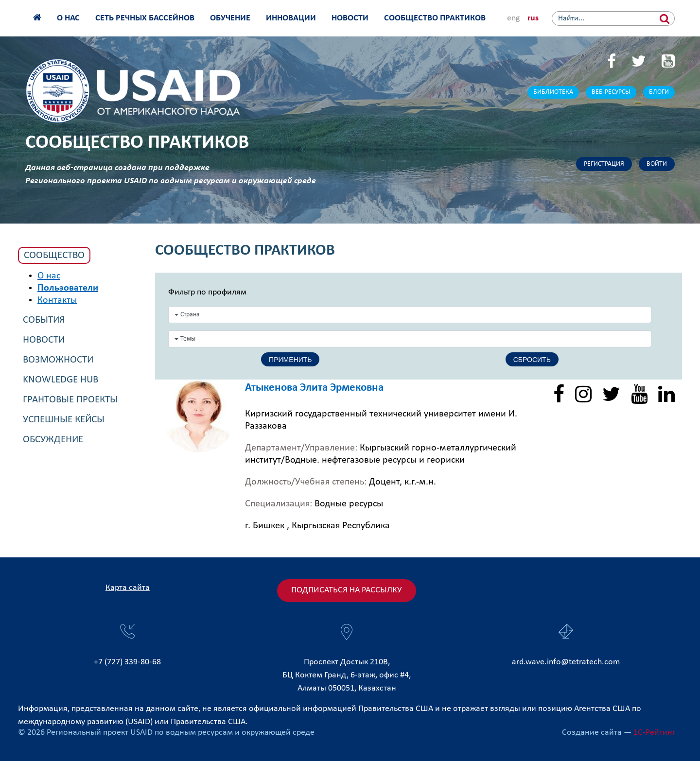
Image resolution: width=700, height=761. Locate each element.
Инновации (291, 18)
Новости (350, 18)
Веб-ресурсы (611, 92)
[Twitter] (639, 63)
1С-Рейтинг (654, 733)
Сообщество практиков (435, 18)
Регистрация (604, 164)
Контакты (57, 300)
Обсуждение (53, 440)
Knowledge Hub (61, 380)
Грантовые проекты (70, 400)
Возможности (58, 360)
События (44, 320)
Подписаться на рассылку (347, 590)
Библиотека (553, 92)
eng (513, 18)
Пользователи (68, 288)
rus (533, 18)
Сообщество (54, 255)
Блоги (659, 92)
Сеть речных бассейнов (145, 18)
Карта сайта (128, 588)
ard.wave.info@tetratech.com (566, 662)
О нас (68, 18)
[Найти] (665, 18)
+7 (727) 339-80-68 (127, 662)
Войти (657, 164)
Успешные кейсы (64, 420)
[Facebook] (612, 63)
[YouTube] (668, 63)
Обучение (230, 18)
